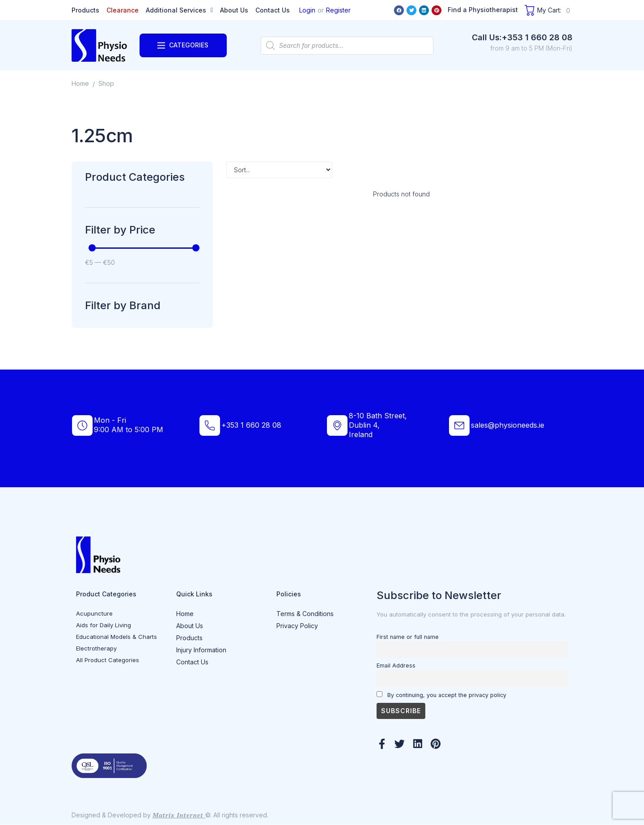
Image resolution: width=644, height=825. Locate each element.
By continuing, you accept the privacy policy (441, 695)
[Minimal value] (144, 248)
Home (80, 83)
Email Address (396, 666)
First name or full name (408, 637)
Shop (106, 83)
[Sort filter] (279, 170)
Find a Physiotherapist (483, 10)
